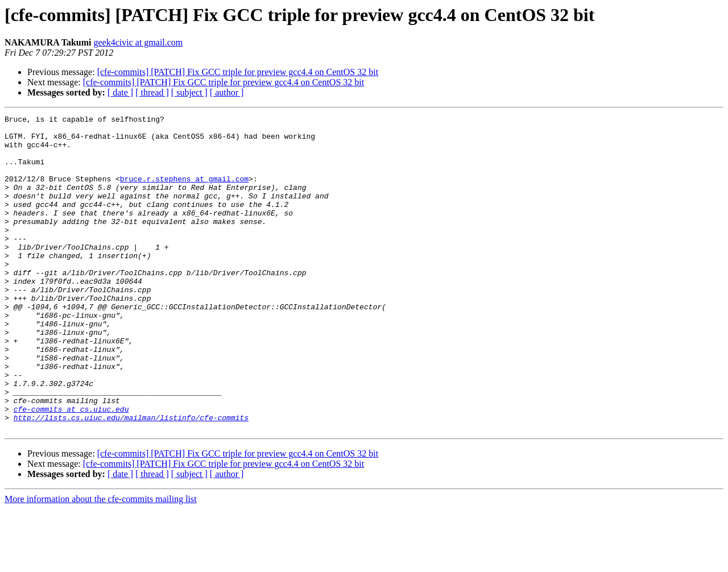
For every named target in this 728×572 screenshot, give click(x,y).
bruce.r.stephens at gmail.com (184, 192)
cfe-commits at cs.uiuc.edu (71, 469)
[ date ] (120, 92)
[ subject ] (189, 92)
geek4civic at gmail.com (138, 42)
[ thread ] (152, 92)
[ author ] (227, 92)
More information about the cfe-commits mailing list (101, 562)
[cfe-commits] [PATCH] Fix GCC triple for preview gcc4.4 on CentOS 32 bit (238, 72)
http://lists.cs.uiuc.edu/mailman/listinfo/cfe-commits (131, 479)
